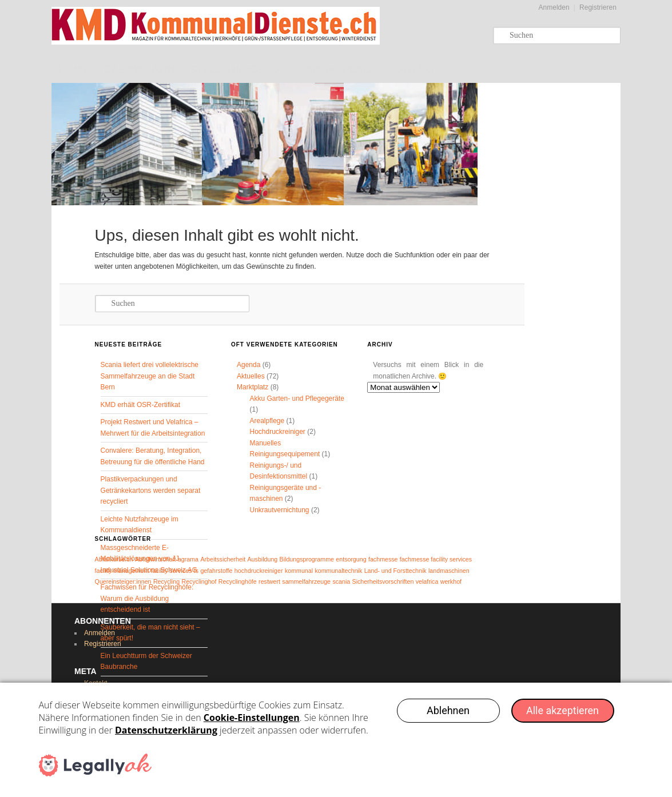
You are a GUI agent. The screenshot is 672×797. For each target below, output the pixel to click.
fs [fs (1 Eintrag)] (196, 571)
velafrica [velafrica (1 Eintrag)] (427, 581)
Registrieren (598, 7)
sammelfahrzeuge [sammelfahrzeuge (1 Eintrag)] (306, 581)
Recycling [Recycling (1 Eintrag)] (166, 581)
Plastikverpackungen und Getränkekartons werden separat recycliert (151, 490)
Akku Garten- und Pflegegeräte (297, 398)
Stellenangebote (241, 70)
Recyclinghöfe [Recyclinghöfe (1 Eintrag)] (238, 581)
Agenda (248, 365)
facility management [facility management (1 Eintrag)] (122, 571)
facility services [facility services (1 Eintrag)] (172, 571)
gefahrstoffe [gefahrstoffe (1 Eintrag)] (216, 571)
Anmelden (554, 7)
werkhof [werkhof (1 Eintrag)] (451, 581)
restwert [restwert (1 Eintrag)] (269, 581)
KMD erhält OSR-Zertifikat (140, 405)
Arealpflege (267, 421)
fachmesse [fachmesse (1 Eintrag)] (383, 559)
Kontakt (412, 70)
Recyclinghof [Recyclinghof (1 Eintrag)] (199, 581)
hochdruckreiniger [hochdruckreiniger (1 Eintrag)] (259, 571)
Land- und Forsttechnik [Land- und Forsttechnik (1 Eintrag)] (395, 571)
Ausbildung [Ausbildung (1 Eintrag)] (263, 559)
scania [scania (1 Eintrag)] (341, 581)
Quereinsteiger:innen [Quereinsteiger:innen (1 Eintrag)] (123, 581)
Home (74, 70)
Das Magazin (140, 70)
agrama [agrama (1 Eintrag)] (188, 559)
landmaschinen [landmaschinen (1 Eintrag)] (449, 571)
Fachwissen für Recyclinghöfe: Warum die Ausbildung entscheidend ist (147, 598)
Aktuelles (251, 376)
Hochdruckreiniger (277, 432)
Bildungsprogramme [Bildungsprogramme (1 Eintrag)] (307, 559)
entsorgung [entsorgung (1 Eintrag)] (351, 559)
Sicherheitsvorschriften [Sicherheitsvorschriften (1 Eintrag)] (383, 581)
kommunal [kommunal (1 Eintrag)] (299, 571)
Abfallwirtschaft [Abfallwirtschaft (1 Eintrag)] (156, 559)
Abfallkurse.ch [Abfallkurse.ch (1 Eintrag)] (114, 559)
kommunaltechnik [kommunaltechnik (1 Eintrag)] (338, 571)
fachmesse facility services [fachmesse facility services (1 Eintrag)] (436, 559)
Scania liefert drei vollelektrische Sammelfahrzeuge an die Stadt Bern (150, 376)
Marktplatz (340, 70)
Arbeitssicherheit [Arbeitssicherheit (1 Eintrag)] (223, 559)
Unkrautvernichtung (279, 510)
